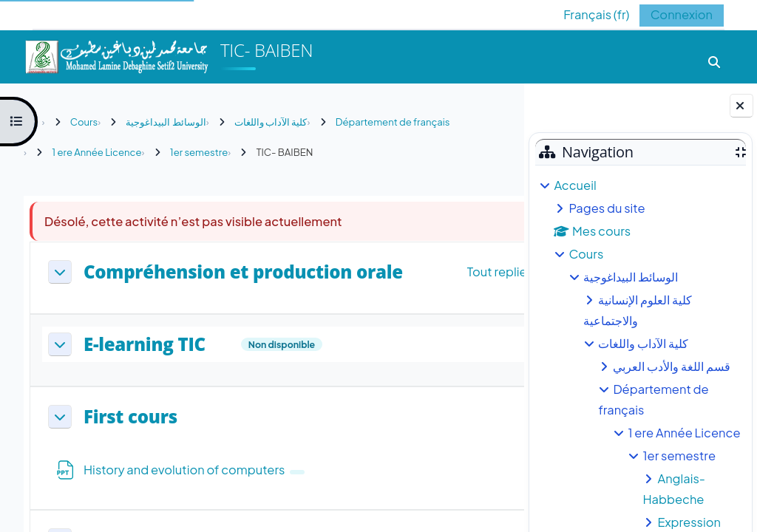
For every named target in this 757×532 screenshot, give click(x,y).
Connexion (682, 14)
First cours (130, 417)
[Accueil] (116, 55)
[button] (585, 14)
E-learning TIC (145, 345)
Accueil (575, 185)
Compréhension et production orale (243, 272)
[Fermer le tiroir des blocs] (741, 106)
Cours (586, 254)
